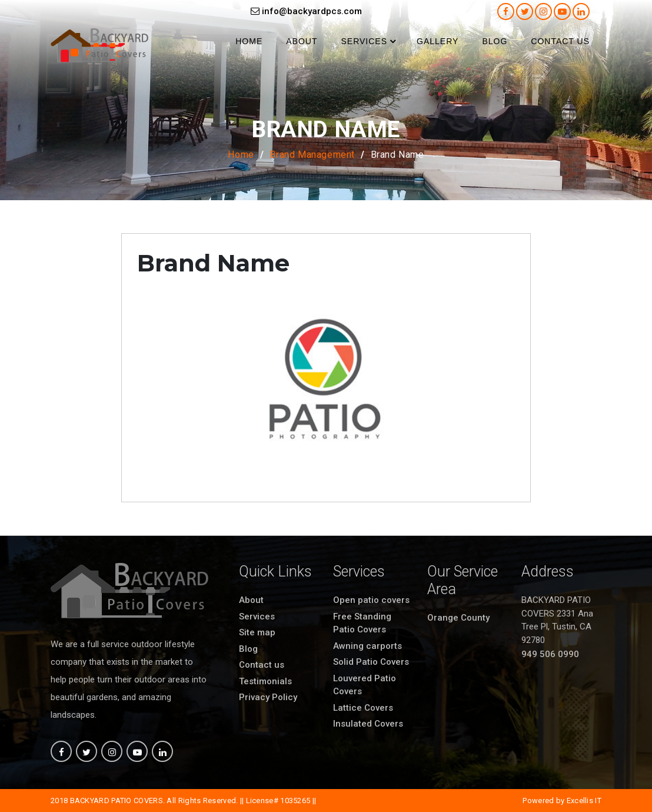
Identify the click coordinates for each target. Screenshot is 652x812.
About (302, 41)
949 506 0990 (550, 654)
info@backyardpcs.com (306, 11)
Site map (257, 632)
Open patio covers (371, 600)
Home (249, 41)
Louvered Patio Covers (365, 685)
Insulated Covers (368, 724)
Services (364, 41)
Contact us (560, 41)
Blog (495, 41)
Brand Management (312, 155)
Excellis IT (584, 801)
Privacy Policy (268, 697)
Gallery (438, 41)
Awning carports (367, 646)
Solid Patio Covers (371, 662)
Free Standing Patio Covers (362, 623)
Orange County (458, 618)
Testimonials (265, 681)
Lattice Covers (363, 708)
